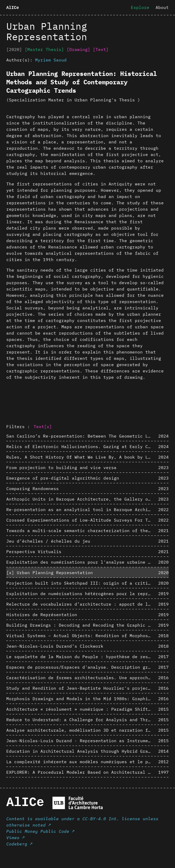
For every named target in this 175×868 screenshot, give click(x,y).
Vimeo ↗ (15, 838)
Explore (140, 7)
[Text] (101, 49)
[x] (48, 427)
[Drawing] (78, 49)
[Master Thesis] (44, 49)
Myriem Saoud (51, 60)
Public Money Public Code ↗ (40, 831)
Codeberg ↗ (19, 844)
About (162, 7)
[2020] (14, 49)
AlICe (13, 8)
